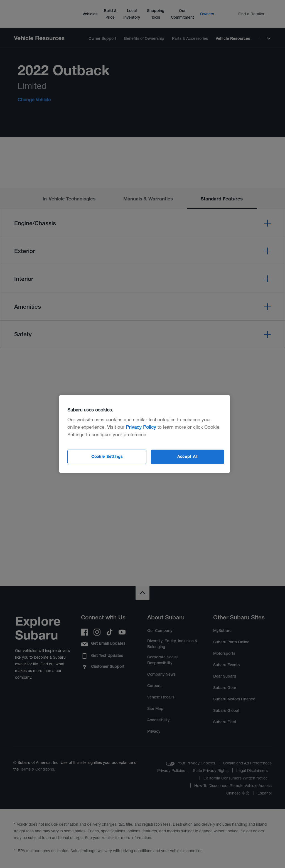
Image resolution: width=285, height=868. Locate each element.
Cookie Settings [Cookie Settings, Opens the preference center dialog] (107, 457)
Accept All (187, 457)
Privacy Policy (141, 427)
